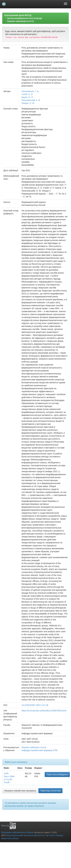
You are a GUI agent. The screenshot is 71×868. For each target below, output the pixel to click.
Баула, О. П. (27, 97)
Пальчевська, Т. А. (30, 91)
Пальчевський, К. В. (31, 100)
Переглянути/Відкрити (57, 774)
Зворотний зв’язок (10, 838)
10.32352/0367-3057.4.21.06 (35, 705)
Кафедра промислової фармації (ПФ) (40, 750)
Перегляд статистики (50, 791)
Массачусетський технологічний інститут (26, 835)
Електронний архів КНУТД (18, 15)
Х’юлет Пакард (56, 835)
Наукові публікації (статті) (20, 21)
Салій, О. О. (27, 94)
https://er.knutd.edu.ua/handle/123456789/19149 (44, 711)
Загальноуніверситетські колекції (24, 18)
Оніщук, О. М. (28, 103)
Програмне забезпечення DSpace (17, 832)
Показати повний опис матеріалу (20, 791)
